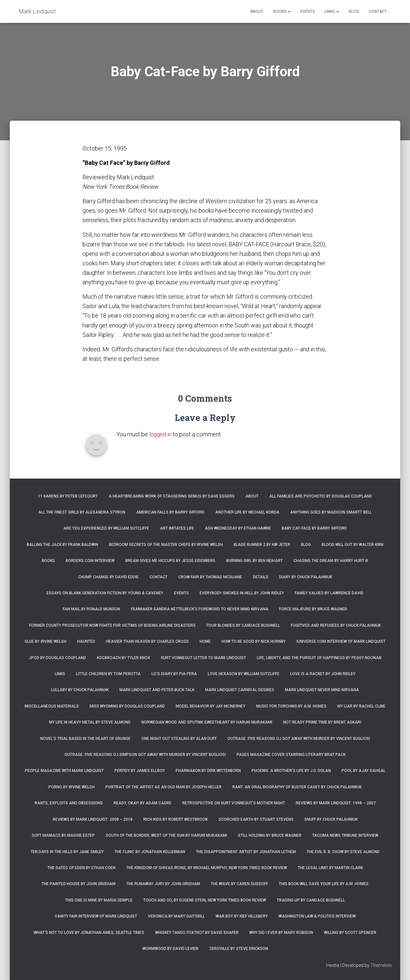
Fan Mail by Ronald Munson (91, 609)
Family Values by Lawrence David (329, 593)
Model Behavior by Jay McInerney (211, 706)
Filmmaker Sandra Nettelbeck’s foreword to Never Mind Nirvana (200, 609)
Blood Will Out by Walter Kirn (353, 545)
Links (332, 11)
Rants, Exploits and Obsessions (69, 803)
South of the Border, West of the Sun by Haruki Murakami (166, 835)
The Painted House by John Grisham (79, 884)
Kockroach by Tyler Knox (124, 658)
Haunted (86, 641)
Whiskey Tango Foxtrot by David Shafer (197, 933)
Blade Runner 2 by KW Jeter (262, 545)
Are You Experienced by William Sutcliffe (106, 528)
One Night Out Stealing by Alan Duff (179, 739)
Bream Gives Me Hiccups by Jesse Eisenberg (170, 561)
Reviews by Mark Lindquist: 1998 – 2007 (336, 803)
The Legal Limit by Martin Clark (330, 868)
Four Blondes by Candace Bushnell (243, 625)
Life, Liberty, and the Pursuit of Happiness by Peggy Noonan (319, 658)
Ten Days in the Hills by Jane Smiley (67, 852)
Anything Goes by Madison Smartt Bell (331, 512)
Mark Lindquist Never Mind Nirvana (322, 690)
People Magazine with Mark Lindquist (64, 771)
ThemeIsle (381, 965)
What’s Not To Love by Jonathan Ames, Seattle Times (89, 933)
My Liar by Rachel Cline (361, 706)
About (257, 11)
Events (308, 11)
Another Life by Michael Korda (247, 512)
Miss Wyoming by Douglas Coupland (127, 706)
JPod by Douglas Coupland (57, 658)
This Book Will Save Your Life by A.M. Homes (324, 884)
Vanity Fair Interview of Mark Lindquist (96, 916)
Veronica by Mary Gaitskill (176, 916)
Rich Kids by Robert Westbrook (176, 819)
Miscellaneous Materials (52, 706)
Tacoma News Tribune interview (345, 835)
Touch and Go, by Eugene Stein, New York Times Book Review (205, 900)
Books (282, 11)
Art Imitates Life (177, 528)
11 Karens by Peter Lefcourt (68, 496)
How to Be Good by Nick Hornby (254, 641)
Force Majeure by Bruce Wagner (313, 609)
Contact (378, 11)
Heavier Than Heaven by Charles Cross (147, 641)
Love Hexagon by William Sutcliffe (244, 674)
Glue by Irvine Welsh (45, 641)
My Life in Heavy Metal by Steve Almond (90, 722)
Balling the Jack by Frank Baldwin (62, 545)
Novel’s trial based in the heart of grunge (85, 739)
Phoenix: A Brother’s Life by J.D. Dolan (291, 771)
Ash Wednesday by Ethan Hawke (238, 528)
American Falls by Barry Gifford (170, 512)
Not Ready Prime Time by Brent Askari (322, 722)
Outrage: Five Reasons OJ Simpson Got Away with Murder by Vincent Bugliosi (145, 755)
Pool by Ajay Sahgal (364, 771)
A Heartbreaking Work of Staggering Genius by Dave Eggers (172, 496)
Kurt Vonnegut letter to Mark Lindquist (204, 658)
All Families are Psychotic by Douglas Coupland (321, 496)
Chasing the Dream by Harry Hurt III (331, 561)
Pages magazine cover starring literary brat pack (291, 755)
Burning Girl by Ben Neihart (254, 561)
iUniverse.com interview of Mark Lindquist (341, 641)
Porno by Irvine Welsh (71, 787)
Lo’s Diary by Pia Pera (174, 674)
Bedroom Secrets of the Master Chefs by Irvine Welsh (166, 545)
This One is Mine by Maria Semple (99, 900)
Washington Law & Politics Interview (317, 916)
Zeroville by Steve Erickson (239, 949)
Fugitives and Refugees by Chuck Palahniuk (336, 625)
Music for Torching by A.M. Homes (291, 706)
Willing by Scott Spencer (350, 933)
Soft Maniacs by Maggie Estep (63, 835)
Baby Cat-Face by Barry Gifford (314, 528)
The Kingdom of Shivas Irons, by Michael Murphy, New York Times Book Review (207, 868)
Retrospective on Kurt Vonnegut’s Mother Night (234, 803)
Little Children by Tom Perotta (108, 674)
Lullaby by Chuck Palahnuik (80, 690)
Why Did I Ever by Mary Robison (281, 933)
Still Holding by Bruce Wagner (270, 835)
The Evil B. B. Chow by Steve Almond (343, 852)
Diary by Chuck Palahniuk (306, 577)
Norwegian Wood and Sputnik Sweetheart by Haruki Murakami (207, 722)
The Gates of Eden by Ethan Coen (81, 868)
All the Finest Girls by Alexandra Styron (82, 512)
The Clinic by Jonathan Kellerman (150, 852)
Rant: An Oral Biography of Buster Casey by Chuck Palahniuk (297, 787)
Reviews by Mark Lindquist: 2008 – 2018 (93, 819)
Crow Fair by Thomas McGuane (210, 577)
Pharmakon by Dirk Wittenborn (208, 771)
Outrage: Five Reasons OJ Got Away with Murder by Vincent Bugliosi (299, 739)
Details (261, 577)
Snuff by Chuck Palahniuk (331, 819)
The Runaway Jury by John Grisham (163, 884)
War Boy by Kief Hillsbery (242, 916)
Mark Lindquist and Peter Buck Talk (157, 690)
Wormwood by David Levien (170, 949)
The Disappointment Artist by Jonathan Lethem (246, 852)
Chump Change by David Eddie (108, 577)
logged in (161, 434)
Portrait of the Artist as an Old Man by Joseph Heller (163, 787)
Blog (354, 11)
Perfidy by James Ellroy (140, 771)
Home (205, 641)
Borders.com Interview (90, 561)
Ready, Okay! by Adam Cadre (143, 803)
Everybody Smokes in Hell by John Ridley (242, 593)
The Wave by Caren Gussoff (239, 884)
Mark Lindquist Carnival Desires (240, 690)
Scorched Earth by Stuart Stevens (256, 819)
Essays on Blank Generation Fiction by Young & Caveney (105, 593)
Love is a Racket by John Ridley (323, 674)
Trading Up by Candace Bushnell (311, 900)
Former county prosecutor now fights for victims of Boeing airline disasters (112, 625)
